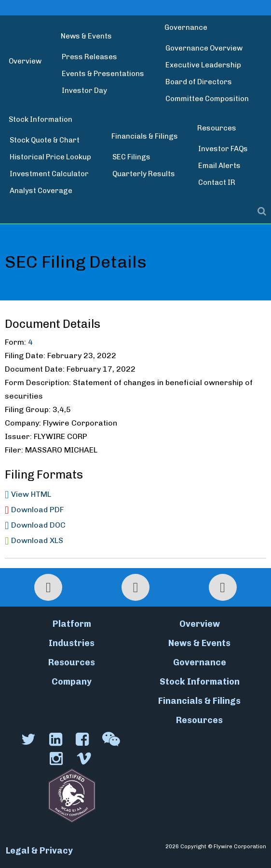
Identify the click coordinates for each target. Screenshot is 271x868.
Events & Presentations (103, 74)
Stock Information (41, 119)
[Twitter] (29, 739)
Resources (217, 128)
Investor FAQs (223, 149)
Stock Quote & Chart (45, 140)
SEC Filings (131, 157)
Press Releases (89, 57)
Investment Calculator (49, 174)
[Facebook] (83, 739)
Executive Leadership (203, 65)
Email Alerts (219, 166)
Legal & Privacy (39, 851)
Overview (25, 61)
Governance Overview (204, 48)
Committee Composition (207, 99)
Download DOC (38, 525)
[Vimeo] (85, 759)
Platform (72, 624)
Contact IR (217, 182)
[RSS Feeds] (135, 587)
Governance (186, 27)
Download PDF (37, 510)
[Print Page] (48, 587)
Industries (72, 643)
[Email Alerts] (223, 587)
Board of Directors (199, 82)
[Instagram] (57, 759)
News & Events (86, 36)
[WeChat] (112, 739)
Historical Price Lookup (50, 157)
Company (72, 682)
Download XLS (37, 540)
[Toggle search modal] (135, 211)
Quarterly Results (144, 174)
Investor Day (84, 91)
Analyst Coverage (41, 191)
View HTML (31, 494)
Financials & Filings (145, 136)
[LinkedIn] (57, 739)
